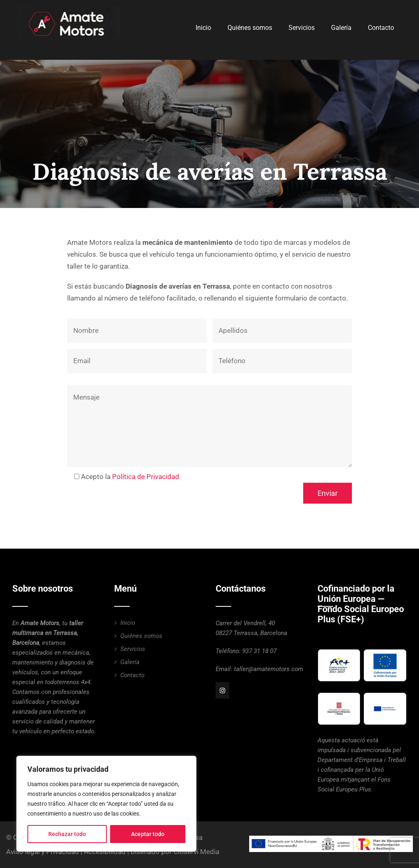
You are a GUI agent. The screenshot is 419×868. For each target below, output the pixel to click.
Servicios (302, 28)
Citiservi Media (196, 852)
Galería (341, 28)
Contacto (381, 28)
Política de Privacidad (146, 477)
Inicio (203, 28)
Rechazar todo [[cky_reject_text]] (67, 834)
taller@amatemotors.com (269, 669)
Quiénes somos (250, 28)
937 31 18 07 (259, 651)
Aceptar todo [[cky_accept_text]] (148, 834)
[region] (106, 804)
